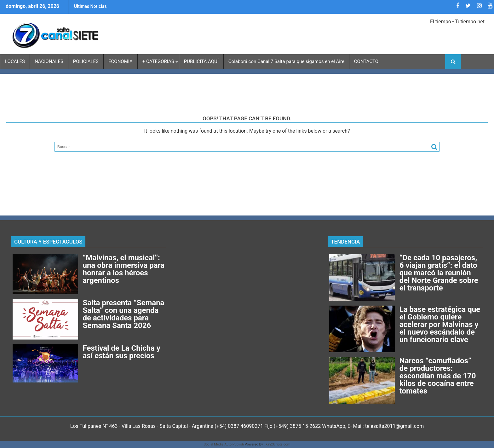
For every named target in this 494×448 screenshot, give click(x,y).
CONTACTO (366, 61)
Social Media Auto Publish (224, 444)
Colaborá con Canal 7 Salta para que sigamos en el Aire (286, 61)
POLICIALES (86, 61)
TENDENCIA (345, 242)
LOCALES (15, 61)
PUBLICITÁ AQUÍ (201, 61)
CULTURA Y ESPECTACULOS (48, 242)
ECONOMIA (121, 61)
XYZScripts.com (278, 444)
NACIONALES (49, 61)
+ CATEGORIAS (158, 61)
